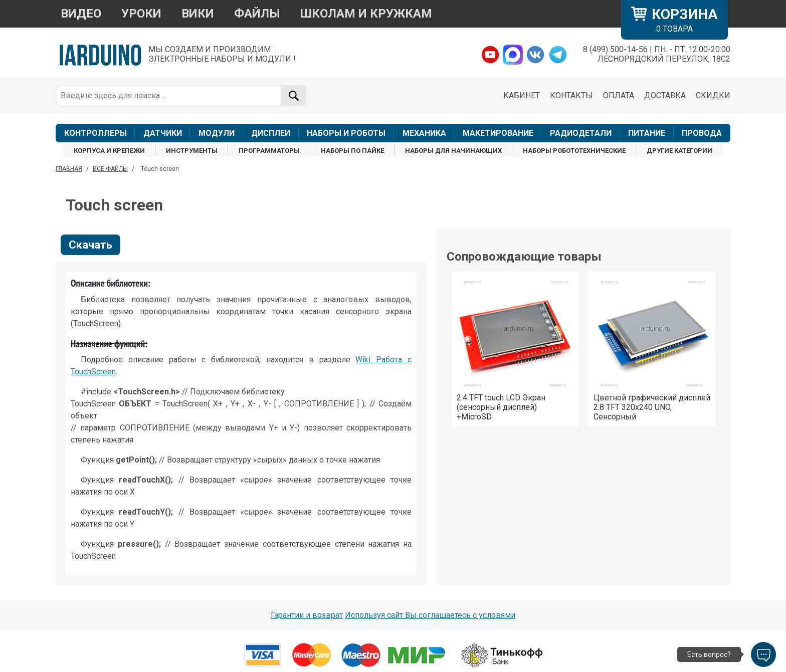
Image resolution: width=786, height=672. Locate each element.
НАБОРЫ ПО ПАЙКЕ (352, 151)
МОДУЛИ (217, 133)
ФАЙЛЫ (257, 14)
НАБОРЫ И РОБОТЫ (346, 133)
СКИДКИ (713, 95)
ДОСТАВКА (665, 95)
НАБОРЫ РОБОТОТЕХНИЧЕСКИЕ (574, 151)
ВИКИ (198, 14)
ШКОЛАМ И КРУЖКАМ (366, 14)
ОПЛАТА (619, 95)
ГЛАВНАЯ (69, 169)
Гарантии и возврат (307, 615)
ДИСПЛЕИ (271, 133)
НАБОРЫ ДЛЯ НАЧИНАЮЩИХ (453, 151)
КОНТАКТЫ (571, 95)
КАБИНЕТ (522, 95)
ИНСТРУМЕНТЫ (192, 151)
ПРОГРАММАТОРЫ (269, 151)
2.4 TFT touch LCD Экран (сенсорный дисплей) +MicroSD (501, 407)
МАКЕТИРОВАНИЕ (498, 133)
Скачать (90, 245)
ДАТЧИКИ (163, 133)
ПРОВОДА (702, 133)
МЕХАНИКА (424, 133)
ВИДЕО (81, 14)
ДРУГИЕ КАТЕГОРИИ (679, 151)
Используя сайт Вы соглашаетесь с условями (430, 615)
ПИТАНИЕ (647, 133)
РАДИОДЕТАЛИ (581, 133)
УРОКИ (141, 14)
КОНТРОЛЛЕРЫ (95, 133)
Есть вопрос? (709, 654)
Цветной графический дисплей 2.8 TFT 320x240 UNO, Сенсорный (652, 407)
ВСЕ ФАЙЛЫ (110, 169)
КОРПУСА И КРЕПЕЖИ (109, 151)
